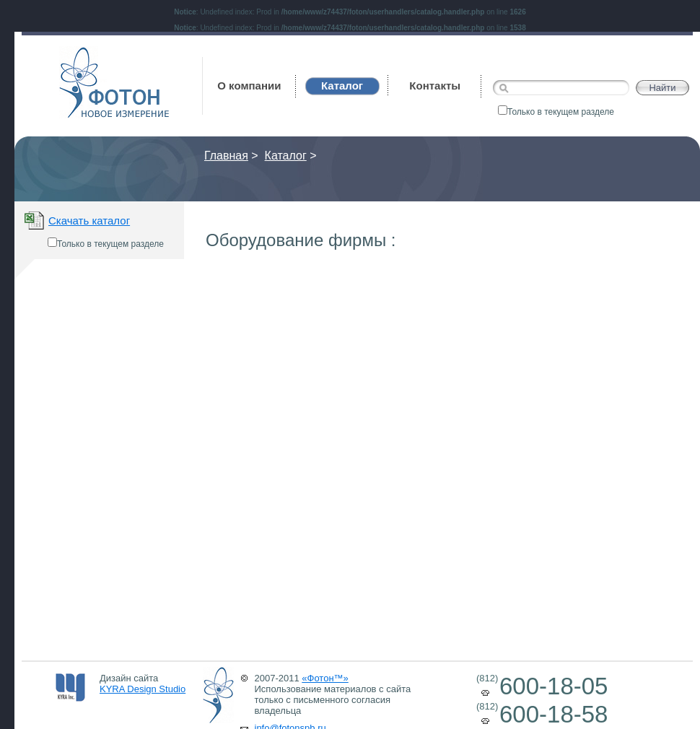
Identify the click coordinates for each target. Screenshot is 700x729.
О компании (249, 86)
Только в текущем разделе (556, 112)
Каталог (286, 156)
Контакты (435, 86)
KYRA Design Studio (143, 689)
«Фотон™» (325, 678)
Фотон (79, 54)
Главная (226, 156)
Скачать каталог (89, 221)
